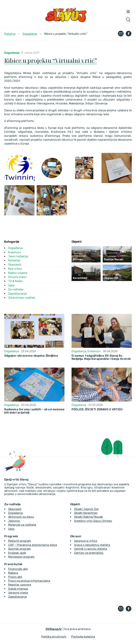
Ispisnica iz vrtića (86, 541)
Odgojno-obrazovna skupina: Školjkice (31, 356)
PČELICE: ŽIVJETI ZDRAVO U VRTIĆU (97, 409)
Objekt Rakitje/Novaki (89, 517)
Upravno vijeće (18, 593)
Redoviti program (20, 541)
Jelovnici (14, 521)
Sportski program (19, 549)
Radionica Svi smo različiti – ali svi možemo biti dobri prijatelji (34, 411)
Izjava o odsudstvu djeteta (92, 545)
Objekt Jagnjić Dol (86, 509)
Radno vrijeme (18, 273)
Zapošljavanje (17, 294)
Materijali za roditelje (22, 525)
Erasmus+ (15, 252)
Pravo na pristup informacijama (29, 581)
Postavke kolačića (83, 637)
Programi (11, 536)
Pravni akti (15, 577)
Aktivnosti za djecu (21, 517)
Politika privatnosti (54, 637)
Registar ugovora (20, 585)
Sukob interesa (18, 589)
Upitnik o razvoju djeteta (91, 549)
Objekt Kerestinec (86, 513)
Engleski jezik (17, 553)
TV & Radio (15, 281)
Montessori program (21, 557)
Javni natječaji (18, 256)
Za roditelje (16, 289)
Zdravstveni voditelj (22, 298)
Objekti (75, 504)
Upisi (11, 285)
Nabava (13, 573)
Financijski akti (18, 569)
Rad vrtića (15, 269)
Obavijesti (15, 265)
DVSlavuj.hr (54, 629)
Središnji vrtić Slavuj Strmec (93, 521)
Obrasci (76, 536)
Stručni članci (17, 277)
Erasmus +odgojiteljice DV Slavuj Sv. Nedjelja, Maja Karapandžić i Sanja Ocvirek (101, 357)
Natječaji (14, 260)
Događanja (12, 53)
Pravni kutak (13, 564)
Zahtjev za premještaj (89, 553)
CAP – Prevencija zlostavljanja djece (33, 545)
